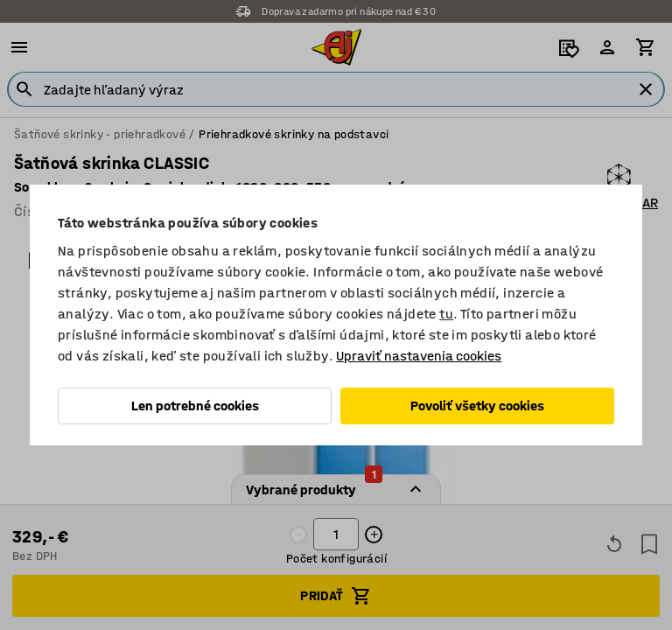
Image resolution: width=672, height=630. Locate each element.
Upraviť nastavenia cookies (419, 356)
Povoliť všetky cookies (477, 406)
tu (446, 314)
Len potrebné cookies (195, 406)
